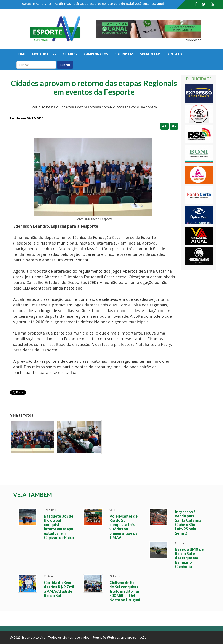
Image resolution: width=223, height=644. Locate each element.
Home (21, 54)
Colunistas (124, 54)
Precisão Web (103, 637)
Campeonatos (96, 54)
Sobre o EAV (150, 54)
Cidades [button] (70, 54)
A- (174, 126)
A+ (164, 126)
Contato (174, 54)
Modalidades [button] (44, 54)
